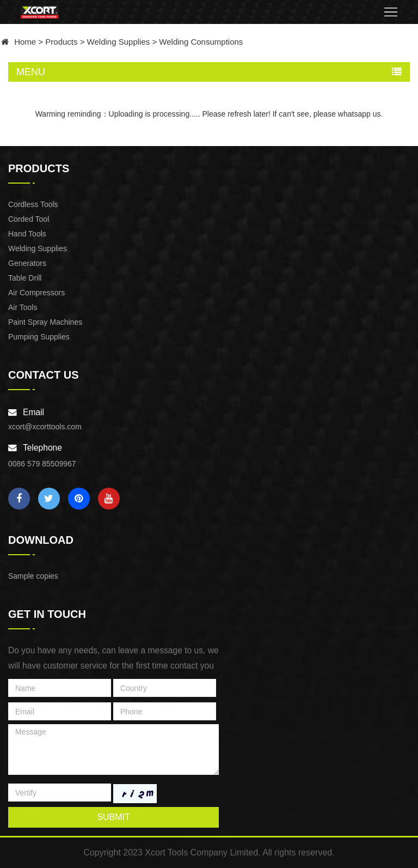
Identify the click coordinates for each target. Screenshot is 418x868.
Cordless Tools (33, 204)
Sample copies (33, 576)
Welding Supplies (119, 42)
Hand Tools (27, 234)
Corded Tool (29, 219)
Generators (27, 263)
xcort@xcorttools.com (45, 427)
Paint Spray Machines (45, 322)
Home (25, 42)
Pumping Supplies (39, 337)
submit (113, 817)
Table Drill (25, 278)
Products (61, 42)
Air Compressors (36, 293)
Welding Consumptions (201, 42)
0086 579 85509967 (42, 464)
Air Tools (23, 307)
